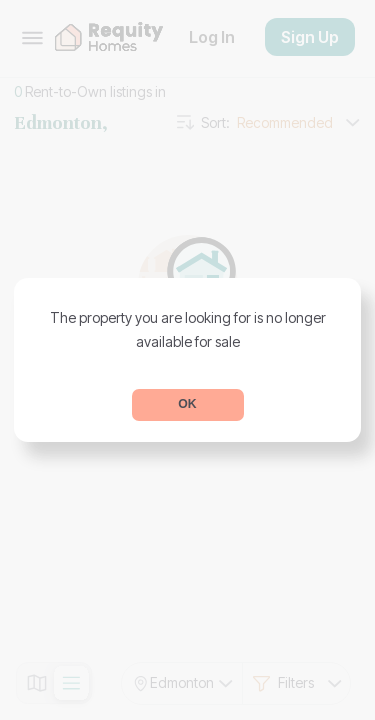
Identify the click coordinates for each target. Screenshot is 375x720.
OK (187, 404)
